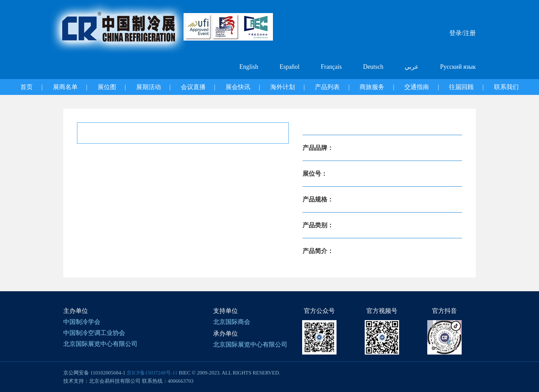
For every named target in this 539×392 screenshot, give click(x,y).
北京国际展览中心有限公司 (100, 344)
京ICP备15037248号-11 (152, 373)
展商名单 (65, 87)
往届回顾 (461, 87)
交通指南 (417, 87)
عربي (412, 67)
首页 (26, 87)
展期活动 (148, 87)
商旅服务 (372, 87)
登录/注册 (463, 33)
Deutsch (373, 67)
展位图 (107, 87)
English (249, 67)
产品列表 (327, 87)
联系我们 (506, 87)
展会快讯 (238, 87)
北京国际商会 (232, 322)
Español (289, 67)
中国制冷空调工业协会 (94, 333)
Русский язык (458, 67)
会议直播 (193, 87)
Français (331, 67)
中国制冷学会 (82, 322)
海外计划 (283, 87)
